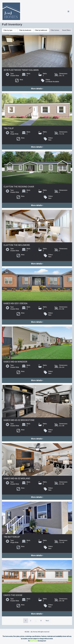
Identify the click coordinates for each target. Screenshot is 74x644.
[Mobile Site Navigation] (68, 11)
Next (47, 621)
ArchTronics (34, 641)
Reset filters (66, 30)
